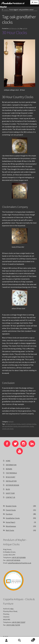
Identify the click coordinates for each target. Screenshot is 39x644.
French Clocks (11, 510)
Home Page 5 (11, 522)
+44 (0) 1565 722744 (13, 625)
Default (11, 422)
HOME (8, 461)
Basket (31, 639)
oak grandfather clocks (10, 426)
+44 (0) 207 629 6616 (13, 560)
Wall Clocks (10, 530)
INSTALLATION (11, 481)
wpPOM (25, 28)
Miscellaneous (11, 526)
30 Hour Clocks (14, 32)
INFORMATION (11, 465)
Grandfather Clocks (13, 518)
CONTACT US (10, 497)
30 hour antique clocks (13, 424)
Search (19, 640)
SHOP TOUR (10, 493)
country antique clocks (28, 424)
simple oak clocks (8, 429)
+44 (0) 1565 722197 (18, 622)
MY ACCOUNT (11, 477)
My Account (6, 640)
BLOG (8, 489)
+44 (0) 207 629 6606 (19, 557)
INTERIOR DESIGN (12, 485)
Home (6, 10)
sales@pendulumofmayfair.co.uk (19, 563)
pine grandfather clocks (26, 426)
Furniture (9, 514)
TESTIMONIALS (11, 473)
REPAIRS (9, 469)
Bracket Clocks (11, 506)
